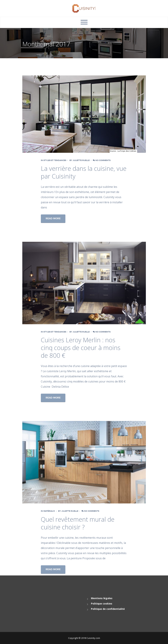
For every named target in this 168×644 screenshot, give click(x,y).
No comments (102, 160)
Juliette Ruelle (81, 160)
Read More (53, 218)
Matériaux (49, 511)
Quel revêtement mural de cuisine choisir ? (78, 523)
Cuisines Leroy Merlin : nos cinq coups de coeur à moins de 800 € (81, 348)
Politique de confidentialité (108, 609)
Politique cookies (102, 604)
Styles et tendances (55, 160)
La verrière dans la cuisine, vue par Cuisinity (84, 172)
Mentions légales (102, 598)
